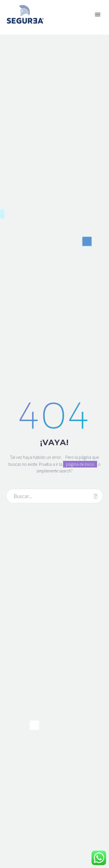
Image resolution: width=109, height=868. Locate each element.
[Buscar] (54, 496)
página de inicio (80, 464)
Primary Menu (98, 15)
